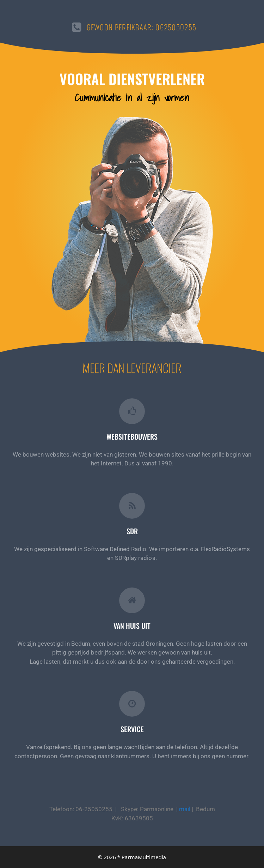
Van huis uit (132, 626)
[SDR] (132, 506)
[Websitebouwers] (132, 411)
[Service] (132, 704)
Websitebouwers (132, 436)
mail (185, 809)
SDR (132, 531)
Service (132, 729)
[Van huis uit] (132, 600)
